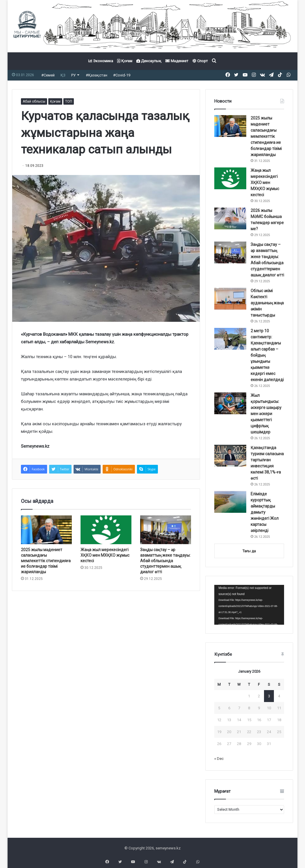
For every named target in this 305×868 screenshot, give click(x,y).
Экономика (101, 61)
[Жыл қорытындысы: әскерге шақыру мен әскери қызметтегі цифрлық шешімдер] (230, 403)
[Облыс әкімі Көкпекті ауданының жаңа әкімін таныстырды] (230, 299)
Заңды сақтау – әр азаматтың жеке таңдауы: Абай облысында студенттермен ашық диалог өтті (165, 561)
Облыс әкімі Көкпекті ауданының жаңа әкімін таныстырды (267, 303)
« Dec (219, 759)
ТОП (69, 101)
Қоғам (125, 61)
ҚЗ (63, 75)
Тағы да (249, 551)
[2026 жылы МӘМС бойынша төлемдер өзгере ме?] (230, 218)
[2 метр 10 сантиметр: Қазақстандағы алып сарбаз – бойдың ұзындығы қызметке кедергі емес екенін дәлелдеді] (230, 339)
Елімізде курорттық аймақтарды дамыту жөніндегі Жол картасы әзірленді (265, 512)
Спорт (200, 61)
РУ (73, 75)
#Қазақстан (97, 75)
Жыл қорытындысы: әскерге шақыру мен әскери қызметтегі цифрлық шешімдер (266, 414)
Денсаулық (149, 61)
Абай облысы (34, 101)
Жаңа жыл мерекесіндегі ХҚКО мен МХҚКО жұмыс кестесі (105, 555)
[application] (249, 605)
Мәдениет (177, 61)
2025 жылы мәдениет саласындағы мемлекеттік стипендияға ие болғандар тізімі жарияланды (46, 561)
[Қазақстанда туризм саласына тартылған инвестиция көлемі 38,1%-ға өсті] (230, 456)
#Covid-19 (122, 75)
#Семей (48, 75)
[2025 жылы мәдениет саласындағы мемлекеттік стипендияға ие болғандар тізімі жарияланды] (46, 530)
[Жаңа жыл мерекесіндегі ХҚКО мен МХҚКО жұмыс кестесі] (106, 530)
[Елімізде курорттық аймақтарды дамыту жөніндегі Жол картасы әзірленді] (230, 502)
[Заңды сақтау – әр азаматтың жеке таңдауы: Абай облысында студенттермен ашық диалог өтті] (166, 530)
